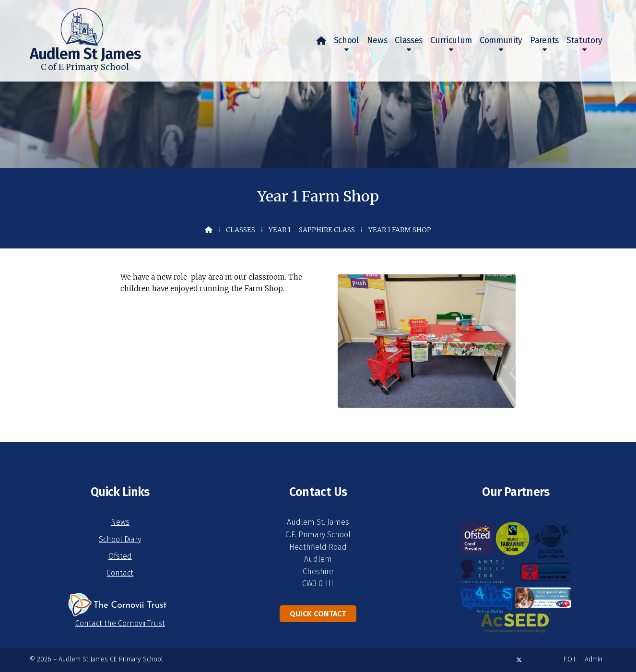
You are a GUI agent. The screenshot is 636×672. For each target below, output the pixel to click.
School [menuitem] (347, 41)
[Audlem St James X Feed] (519, 660)
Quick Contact (318, 614)
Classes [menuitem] (409, 41)
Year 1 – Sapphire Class (312, 230)
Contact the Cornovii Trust (120, 623)
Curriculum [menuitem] (451, 41)
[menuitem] (321, 41)
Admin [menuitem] (594, 659)
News (120, 522)
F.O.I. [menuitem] (570, 659)
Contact (120, 573)
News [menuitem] (377, 41)
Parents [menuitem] (544, 41)
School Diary (120, 539)
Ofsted (120, 556)
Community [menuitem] (501, 41)
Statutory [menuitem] (584, 41)
